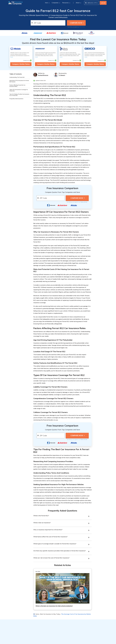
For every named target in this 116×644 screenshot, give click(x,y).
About (78, 3)
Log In (103, 3)
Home (37, 614)
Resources (66, 3)
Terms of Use (82, 27)
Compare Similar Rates (21, 64)
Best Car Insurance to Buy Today (50, 614)
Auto (47, 3)
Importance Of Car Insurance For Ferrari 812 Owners (19, 81)
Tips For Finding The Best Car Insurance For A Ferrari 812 (19, 95)
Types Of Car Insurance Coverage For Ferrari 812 (19, 90)
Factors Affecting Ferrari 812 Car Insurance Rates (17, 86)
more (12, 57)
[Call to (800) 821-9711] (92, 3)
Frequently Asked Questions (16, 99)
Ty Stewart (62, 75)
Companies (56, 3)
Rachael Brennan (43, 75)
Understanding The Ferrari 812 (17, 77)
